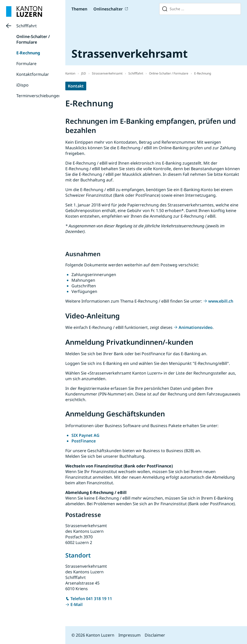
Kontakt (76, 86)
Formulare (26, 64)
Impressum (129, 635)
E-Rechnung (28, 53)
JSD (84, 73)
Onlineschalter (108, 9)
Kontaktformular (33, 74)
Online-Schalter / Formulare (33, 39)
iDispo (22, 85)
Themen (79, 9)
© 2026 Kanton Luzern (93, 635)
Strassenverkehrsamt (107, 73)
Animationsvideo (196, 327)
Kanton (70, 73)
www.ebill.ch (221, 301)
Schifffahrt (27, 26)
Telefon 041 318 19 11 (91, 599)
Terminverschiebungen (39, 96)
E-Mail (77, 604)
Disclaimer (155, 635)
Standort (78, 555)
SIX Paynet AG (85, 435)
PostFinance (84, 441)
